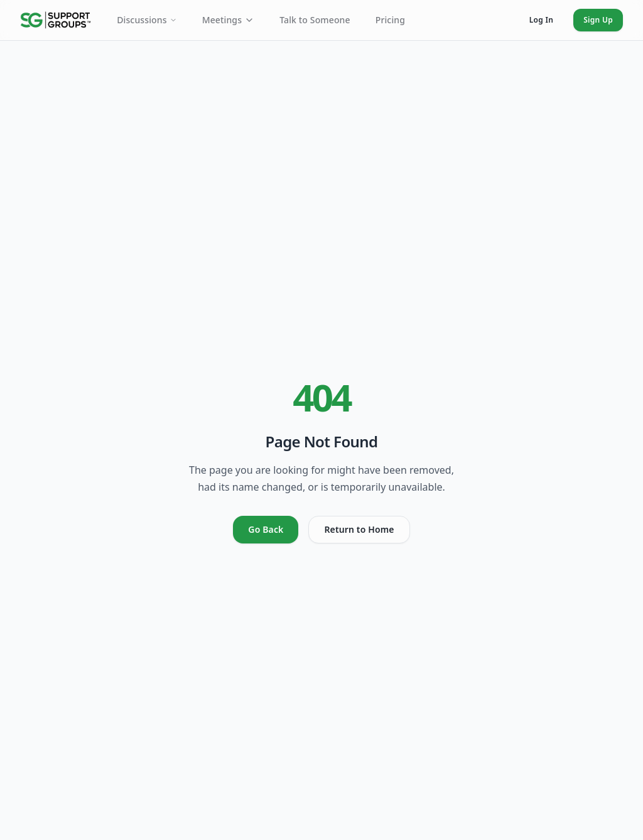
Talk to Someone (315, 20)
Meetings (228, 20)
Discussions (147, 20)
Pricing (390, 20)
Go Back (266, 529)
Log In (541, 20)
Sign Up (598, 20)
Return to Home (359, 529)
